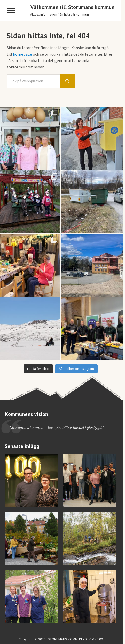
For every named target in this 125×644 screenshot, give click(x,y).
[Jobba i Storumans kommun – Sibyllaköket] (90, 597)
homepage (22, 54)
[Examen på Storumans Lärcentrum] (90, 480)
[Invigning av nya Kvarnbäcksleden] (90, 538)
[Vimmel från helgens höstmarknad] (31, 538)
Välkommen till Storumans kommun (72, 7)
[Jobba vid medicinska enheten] (31, 597)
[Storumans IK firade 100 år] (31, 480)
